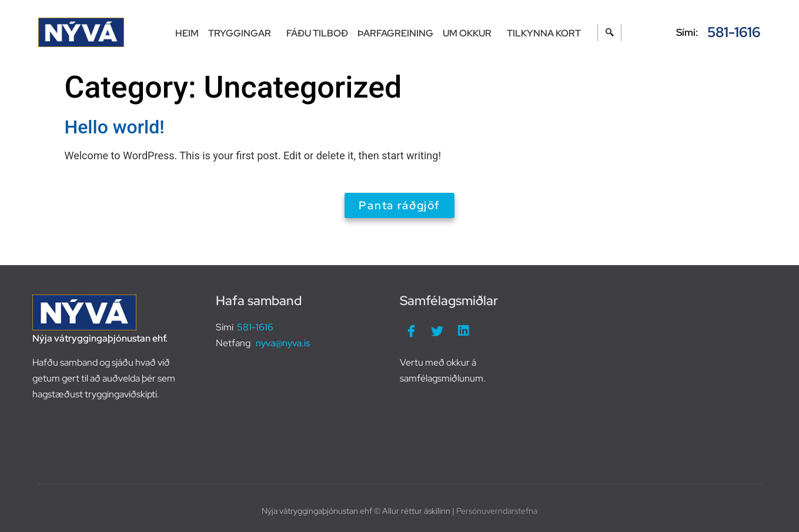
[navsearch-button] (610, 33)
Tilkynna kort (544, 33)
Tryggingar (243, 33)
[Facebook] (412, 331)
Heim (187, 33)
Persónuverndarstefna (497, 511)
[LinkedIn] (463, 331)
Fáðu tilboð (317, 33)
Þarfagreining (395, 33)
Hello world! (115, 127)
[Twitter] (437, 331)
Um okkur (470, 33)
